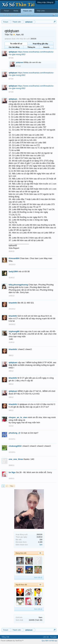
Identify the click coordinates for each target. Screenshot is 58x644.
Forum (6, 11)
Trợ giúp (53, 637)
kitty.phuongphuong (18, 285)
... (38, 15)
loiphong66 (14, 331)
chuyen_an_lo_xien (18, 417)
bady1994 (13, 271)
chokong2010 (15, 446)
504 (41, 545)
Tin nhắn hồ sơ (16, 44)
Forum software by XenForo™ (12, 641)
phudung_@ (15, 433)
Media (16, 11)
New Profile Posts (27, 15)
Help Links (41, 11)
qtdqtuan (13, 52)
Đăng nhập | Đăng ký (45, 2)
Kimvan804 (14, 258)
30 (40, 585)
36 (40, 553)
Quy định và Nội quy (50, 641)
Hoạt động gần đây (40, 44)
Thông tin (31, 47)
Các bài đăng (14, 47)
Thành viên (28, 11)
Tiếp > (12, 486)
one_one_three (16, 459)
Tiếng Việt (5, 637)
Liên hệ (46, 637)
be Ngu (12, 472)
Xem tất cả (38, 577)
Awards (46, 47)
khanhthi (13, 303)
